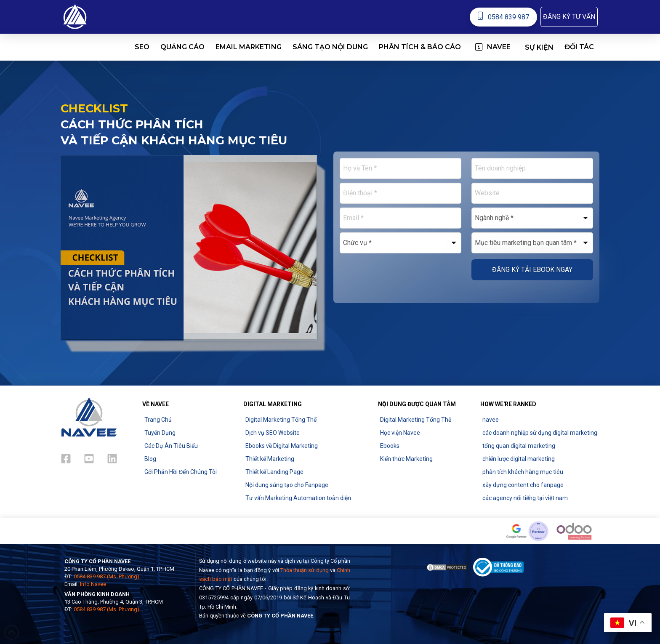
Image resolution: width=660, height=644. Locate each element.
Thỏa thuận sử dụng (305, 570)
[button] (569, 17)
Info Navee (93, 584)
